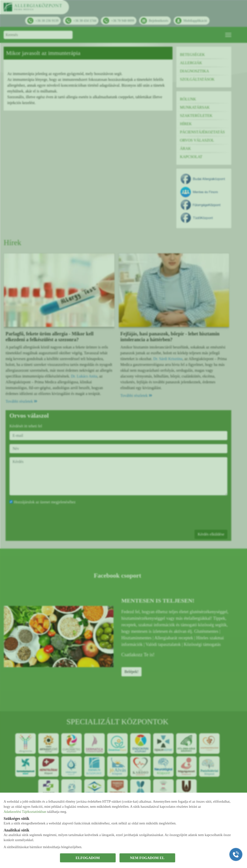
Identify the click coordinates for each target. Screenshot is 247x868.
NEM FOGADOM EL (147, 858)
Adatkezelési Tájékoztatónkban (25, 811)
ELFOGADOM (88, 858)
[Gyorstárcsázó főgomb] (236, 854)
